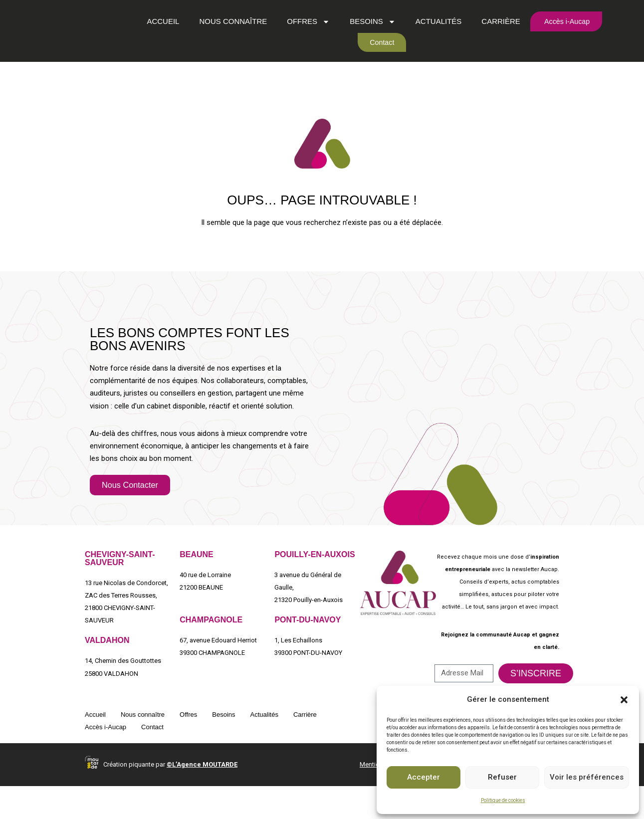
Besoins (367, 36)
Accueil (157, 36)
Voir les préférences (587, 777)
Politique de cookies (503, 800)
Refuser (502, 777)
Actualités (432, 36)
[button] (624, 700)
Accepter (424, 777)
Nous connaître (227, 36)
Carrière (495, 36)
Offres (302, 36)
